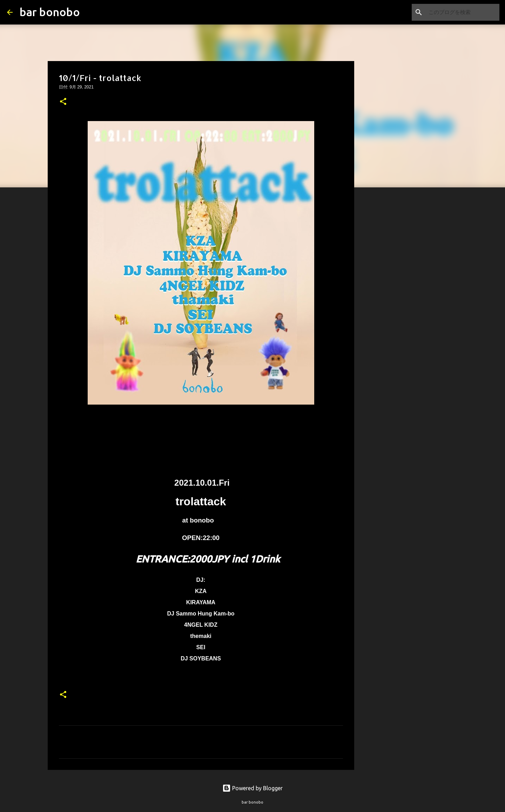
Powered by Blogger (252, 788)
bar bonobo (50, 12)
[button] (63, 102)
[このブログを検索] (463, 12)
